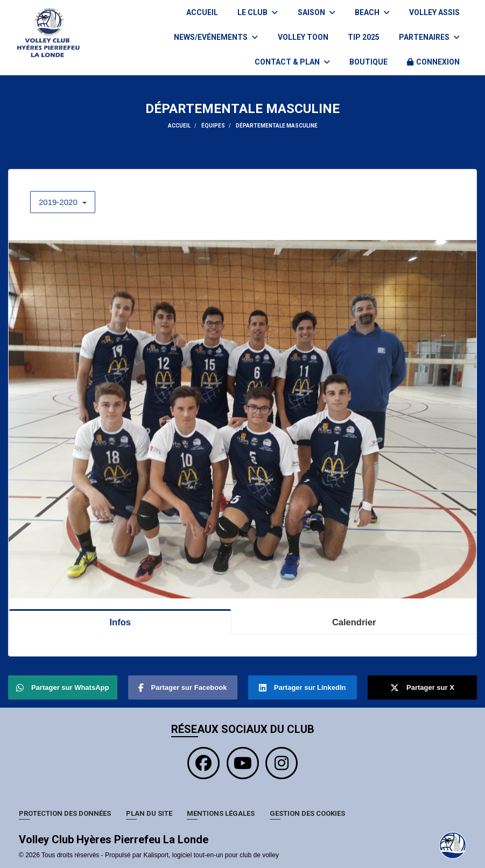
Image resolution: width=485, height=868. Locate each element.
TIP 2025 (364, 37)
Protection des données (65, 813)
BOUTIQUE (368, 62)
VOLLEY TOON (303, 37)
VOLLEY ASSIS (434, 12)
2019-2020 (63, 202)
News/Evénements (216, 37)
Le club (258, 12)
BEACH (372, 12)
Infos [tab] (120, 622)
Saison (317, 12)
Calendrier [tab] (354, 622)
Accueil (202, 12)
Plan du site (149, 813)
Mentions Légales (221, 813)
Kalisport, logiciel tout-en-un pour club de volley (211, 855)
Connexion (433, 62)
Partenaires (429, 37)
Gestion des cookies (307, 813)
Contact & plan (292, 62)
